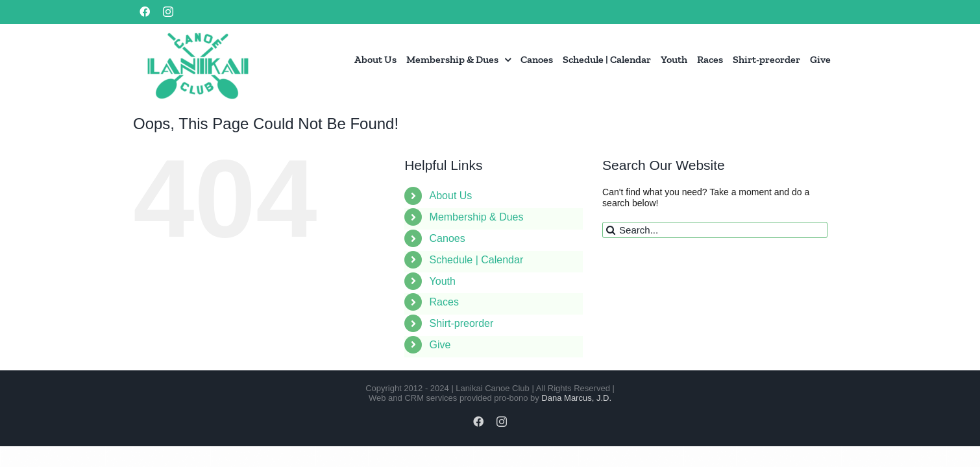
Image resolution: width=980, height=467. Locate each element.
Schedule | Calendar (477, 260)
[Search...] (715, 230)
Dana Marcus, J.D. (576, 398)
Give (440, 345)
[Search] (610, 230)
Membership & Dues (477, 217)
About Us (451, 196)
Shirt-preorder (462, 323)
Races (444, 302)
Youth (443, 281)
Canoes (447, 238)
